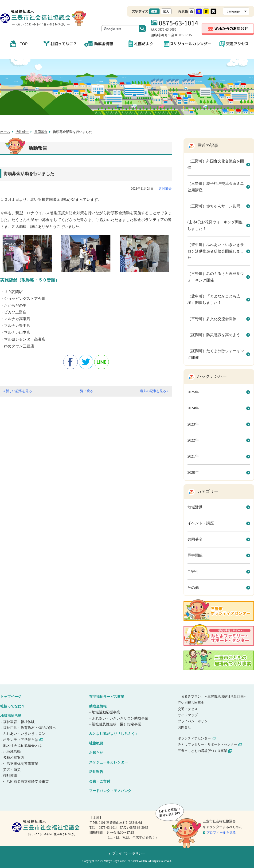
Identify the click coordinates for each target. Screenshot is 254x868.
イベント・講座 (201, 523)
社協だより (144, 44)
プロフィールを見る (221, 833)
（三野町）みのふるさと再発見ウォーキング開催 (216, 277)
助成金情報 (104, 44)
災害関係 (195, 555)
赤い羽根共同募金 (191, 703)
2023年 (193, 424)
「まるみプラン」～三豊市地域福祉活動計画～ (212, 697)
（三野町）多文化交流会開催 (212, 319)
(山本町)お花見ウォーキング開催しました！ (215, 225)
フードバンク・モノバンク (110, 791)
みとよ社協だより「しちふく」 (114, 734)
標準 (154, 12)
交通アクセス (237, 44)
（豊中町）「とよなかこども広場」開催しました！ (214, 299)
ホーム (5, 132)
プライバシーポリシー (194, 721)
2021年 (193, 456)
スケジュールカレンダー (191, 44)
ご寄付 (193, 572)
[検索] (120, 29)
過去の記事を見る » (154, 391)
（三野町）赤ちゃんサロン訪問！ (216, 206)
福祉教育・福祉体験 (19, 722)
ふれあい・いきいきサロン (25, 734)
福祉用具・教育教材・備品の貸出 (30, 728)
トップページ (11, 697)
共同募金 (41, 132)
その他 (193, 588)
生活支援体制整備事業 (21, 764)
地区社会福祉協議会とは (23, 746)
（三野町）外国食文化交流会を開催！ (216, 164)
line (102, 362)
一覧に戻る (85, 391)
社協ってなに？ (64, 44)
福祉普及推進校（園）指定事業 (117, 724)
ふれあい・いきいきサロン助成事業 (120, 718)
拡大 (166, 12)
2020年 (193, 472)
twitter (86, 362)
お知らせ (96, 753)
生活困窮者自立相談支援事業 (26, 782)
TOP (24, 44)
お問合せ (184, 727)
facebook (70, 362)
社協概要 (96, 743)
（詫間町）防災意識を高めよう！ (216, 335)
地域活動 (195, 507)
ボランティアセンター (197, 738)
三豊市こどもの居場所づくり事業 (205, 751)
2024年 (193, 408)
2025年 (193, 392)
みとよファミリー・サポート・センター (210, 745)
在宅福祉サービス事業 (107, 697)
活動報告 (22, 132)
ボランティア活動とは (23, 740)
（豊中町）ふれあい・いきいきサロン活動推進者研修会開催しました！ (216, 251)
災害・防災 (12, 770)
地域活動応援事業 (106, 712)
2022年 (193, 440)
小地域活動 (12, 752)
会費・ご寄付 (100, 781)
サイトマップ (188, 715)
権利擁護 (10, 776)
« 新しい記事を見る (18, 391)
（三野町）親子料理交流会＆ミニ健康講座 (216, 187)
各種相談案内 (14, 758)
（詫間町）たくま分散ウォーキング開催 (216, 354)
